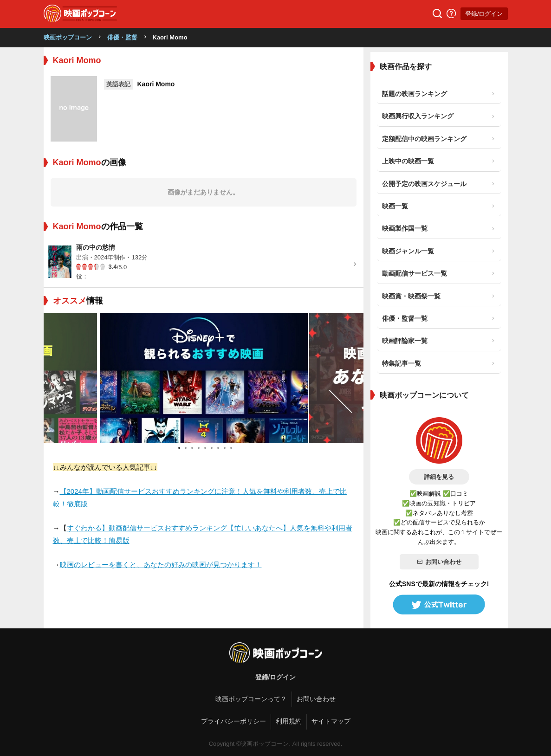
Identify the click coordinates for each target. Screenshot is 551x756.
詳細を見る (439, 477)
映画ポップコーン (68, 37)
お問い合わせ (439, 562)
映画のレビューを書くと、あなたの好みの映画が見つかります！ (161, 565)
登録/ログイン (484, 14)
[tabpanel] (204, 378)
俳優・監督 (122, 37)
